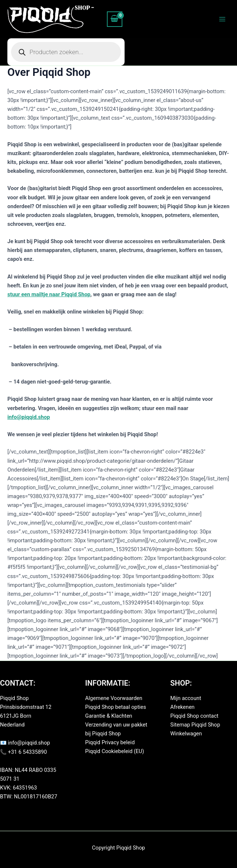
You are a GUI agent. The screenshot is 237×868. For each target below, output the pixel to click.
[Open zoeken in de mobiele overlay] (66, 52)
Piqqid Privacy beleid (110, 742)
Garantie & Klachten (109, 716)
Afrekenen (182, 707)
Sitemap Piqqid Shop (195, 725)
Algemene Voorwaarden (114, 698)
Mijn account (186, 698)
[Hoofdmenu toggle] (222, 19)
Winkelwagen (186, 734)
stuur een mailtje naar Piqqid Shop (49, 294)
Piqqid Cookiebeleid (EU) (115, 751)
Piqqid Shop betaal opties (116, 707)
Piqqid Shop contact (194, 716)
